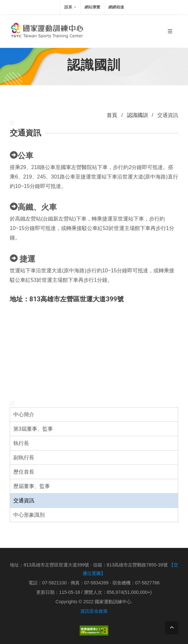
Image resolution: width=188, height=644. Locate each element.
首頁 (112, 115)
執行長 (21, 443)
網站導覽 (92, 7)
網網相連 (116, 7)
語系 (70, 7)
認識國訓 (137, 115)
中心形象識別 (29, 515)
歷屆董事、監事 (32, 486)
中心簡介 (24, 415)
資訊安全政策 (94, 611)
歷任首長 (24, 472)
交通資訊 (24, 501)
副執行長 (24, 458)
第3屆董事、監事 (33, 429)
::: (12, 403)
